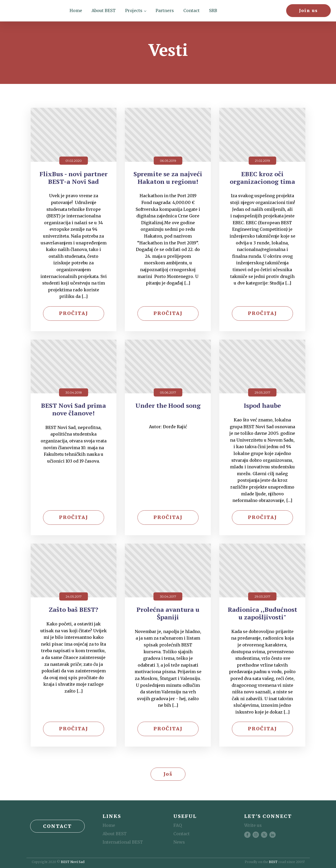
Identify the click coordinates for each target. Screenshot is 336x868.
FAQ (178, 825)
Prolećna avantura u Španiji (168, 613)
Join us (308, 10)
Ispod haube (262, 406)
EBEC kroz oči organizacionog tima (262, 178)
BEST (273, 862)
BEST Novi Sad (73, 862)
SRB (213, 10)
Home (76, 10)
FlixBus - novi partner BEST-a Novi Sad (74, 178)
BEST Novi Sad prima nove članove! (73, 409)
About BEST (104, 10)
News (179, 842)
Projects (134, 10)
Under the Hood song (168, 406)
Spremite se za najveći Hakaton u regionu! (168, 178)
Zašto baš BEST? (73, 610)
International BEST (123, 842)
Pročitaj (74, 313)
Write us (253, 825)
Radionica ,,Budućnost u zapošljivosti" (262, 613)
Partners (165, 10)
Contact (191, 10)
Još (168, 774)
